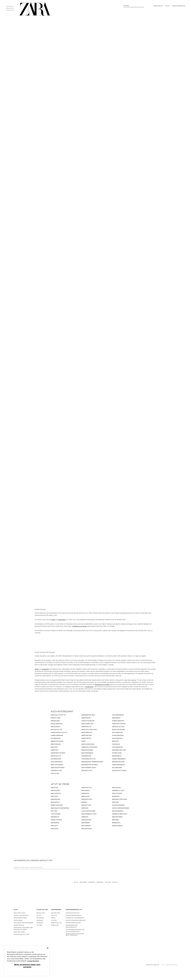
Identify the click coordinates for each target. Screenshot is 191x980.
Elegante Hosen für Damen (88, 811)
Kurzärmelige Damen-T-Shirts (120, 814)
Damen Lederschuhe (56, 744)
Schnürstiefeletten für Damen (89, 747)
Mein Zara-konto (19, 913)
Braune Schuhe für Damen (119, 730)
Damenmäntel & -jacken (118, 791)
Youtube (108, 882)
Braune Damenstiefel (87, 733)
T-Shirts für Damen (56, 814)
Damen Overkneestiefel (87, 724)
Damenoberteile (55, 817)
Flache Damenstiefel (117, 738)
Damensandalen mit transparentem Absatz (92, 762)
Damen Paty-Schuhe (56, 718)
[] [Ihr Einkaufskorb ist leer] (179, 6)
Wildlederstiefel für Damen (119, 771)
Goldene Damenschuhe (118, 735)
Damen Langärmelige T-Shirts (89, 814)
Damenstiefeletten (56, 756)
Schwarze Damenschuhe (57, 735)
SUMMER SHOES (55, 750)
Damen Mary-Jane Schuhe (118, 762)
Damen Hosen (85, 808)
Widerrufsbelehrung (73, 923)
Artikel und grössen (21, 915)
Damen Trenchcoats (56, 793)
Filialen (54, 920)
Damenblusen (85, 817)
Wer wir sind (55, 913)
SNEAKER (84, 741)
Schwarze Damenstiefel (118, 721)
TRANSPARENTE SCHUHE (56, 771)
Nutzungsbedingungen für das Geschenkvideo (75, 931)
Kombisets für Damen (56, 820)
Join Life (54, 915)
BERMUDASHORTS (116, 823)
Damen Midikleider (55, 799)
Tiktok (76, 882)
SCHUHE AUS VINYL (55, 774)
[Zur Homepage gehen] (35, 9)
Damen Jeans (115, 802)
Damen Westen (85, 793)
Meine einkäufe (19, 925)
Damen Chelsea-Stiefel (57, 730)
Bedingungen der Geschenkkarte (72, 926)
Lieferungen (18, 920)
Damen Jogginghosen (118, 811)
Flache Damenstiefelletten (88, 759)
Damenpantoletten (86, 727)
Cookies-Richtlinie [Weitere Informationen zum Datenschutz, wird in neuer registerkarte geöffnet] (33, 961)
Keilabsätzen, (90, 687)
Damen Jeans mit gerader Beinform (60, 808)
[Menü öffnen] (10, 7)
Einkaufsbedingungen (73, 915)
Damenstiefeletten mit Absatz (89, 730)
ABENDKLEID (84, 802)
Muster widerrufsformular (76, 920)
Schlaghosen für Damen (118, 805)
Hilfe (167, 6)
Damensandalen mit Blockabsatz (90, 765)
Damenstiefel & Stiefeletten (58, 715)
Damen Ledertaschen (87, 829)
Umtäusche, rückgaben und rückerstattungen (23, 929)
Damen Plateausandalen (57, 765)
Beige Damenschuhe (117, 768)
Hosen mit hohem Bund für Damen (121, 808)
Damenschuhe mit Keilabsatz (58, 753)
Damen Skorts (54, 826)
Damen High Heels (117, 788)
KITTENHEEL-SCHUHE (117, 753)
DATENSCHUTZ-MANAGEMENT (75, 918)
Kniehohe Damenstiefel (57, 724)
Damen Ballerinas (55, 721)
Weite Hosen (54, 811)
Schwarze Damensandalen (119, 759)
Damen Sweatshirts (86, 820)
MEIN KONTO (158, 6)
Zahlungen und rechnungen (23, 923)
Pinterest (100, 882)
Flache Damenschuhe (117, 747)
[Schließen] (48, 948)
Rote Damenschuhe (56, 738)
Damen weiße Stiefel (87, 771)
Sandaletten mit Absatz (80, 626)
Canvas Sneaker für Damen (58, 768)
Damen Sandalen (116, 718)
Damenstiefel (116, 741)
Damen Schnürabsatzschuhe (89, 768)
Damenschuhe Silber (87, 735)
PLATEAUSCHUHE (116, 744)
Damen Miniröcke (86, 823)
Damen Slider (54, 747)
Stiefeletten (62, 620)
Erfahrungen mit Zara (21, 934)
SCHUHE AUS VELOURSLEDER (88, 721)
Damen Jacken (54, 796)
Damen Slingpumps (56, 727)
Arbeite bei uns (56, 923)
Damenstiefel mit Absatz (118, 727)
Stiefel (53, 620)
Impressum (55, 925)
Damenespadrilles (117, 756)
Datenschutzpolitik (73, 913)
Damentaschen (55, 829)
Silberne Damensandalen (118, 765)
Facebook (92, 882)
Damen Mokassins (86, 718)
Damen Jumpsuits (55, 802)
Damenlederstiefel (86, 738)
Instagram (83, 882)
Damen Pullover (85, 796)
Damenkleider (116, 796)
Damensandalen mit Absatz (88, 715)
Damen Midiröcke (55, 823)
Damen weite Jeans (86, 805)
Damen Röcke (115, 820)
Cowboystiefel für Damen (119, 724)
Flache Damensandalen (118, 715)
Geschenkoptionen (20, 918)
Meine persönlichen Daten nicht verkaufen (75, 935)
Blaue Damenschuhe (56, 759)
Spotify (115, 882)
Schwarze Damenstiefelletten (59, 733)
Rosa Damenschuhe (86, 756)
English (156, 965)
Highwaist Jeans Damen (57, 805)
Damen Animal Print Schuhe (119, 750)
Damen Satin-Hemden (117, 817)
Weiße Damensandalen (87, 753)
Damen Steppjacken (117, 793)
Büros (53, 918)
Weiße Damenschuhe (117, 733)
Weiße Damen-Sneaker (57, 762)
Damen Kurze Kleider (87, 799)
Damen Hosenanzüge (117, 826)
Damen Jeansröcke (86, 826)
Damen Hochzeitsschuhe (57, 741)
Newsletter (41, 913)
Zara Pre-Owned (19, 932)
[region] (27, 961)
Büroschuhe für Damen (87, 750)
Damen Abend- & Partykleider (119, 799)
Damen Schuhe (54, 788)
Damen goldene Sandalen (88, 744)
